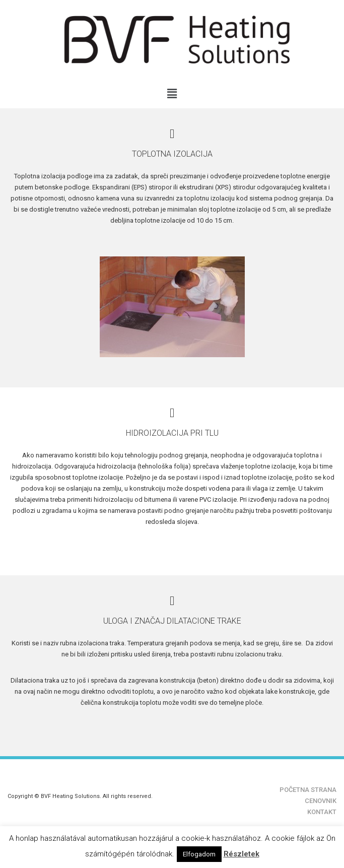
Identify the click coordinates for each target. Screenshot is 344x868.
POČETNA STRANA (308, 790)
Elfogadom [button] (199, 854)
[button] (172, 94)
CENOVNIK (321, 801)
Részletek (242, 854)
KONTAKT (322, 812)
